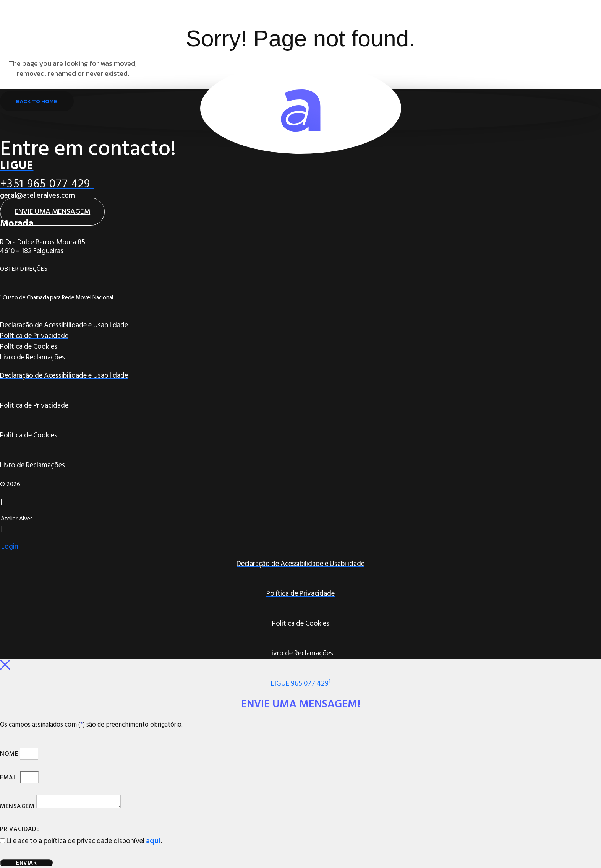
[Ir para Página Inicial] (301, 108)
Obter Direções (24, 269)
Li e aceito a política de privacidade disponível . (84, 841)
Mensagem (17, 807)
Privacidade (20, 830)
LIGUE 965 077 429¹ (301, 684)
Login (10, 547)
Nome (9, 755)
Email (9, 778)
